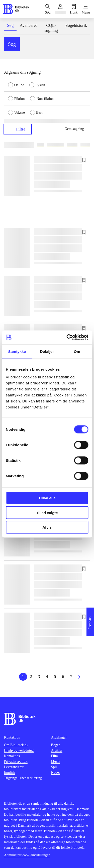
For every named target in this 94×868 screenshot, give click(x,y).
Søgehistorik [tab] (76, 25)
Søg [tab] (10, 25)
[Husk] (74, 9)
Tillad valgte (47, 513)
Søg (12, 44)
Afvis (47, 527)
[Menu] (86, 9)
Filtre (18, 129)
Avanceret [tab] (28, 25)
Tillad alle (47, 498)
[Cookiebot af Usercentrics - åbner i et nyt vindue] (67, 338)
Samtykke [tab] (17, 351)
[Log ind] (60, 9)
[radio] (19, 85)
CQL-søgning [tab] (51, 28)
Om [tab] (77, 351)
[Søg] (48, 9)
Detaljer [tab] (47, 351)
